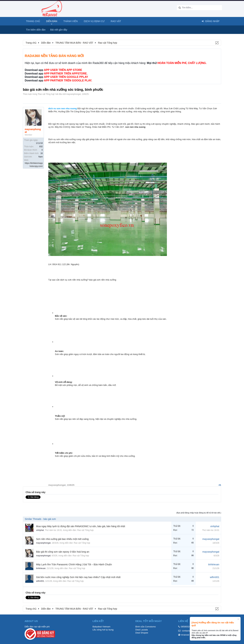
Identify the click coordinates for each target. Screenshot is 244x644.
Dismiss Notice (238, 619)
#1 (220, 485)
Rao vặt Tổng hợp (46, 94)
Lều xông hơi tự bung (103, 630)
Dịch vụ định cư (94, 21)
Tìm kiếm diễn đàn (36, 30)
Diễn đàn (52, 21)
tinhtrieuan (41, 568)
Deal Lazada (142, 630)
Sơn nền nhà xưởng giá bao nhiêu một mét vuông (62, 539)
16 (42, 153)
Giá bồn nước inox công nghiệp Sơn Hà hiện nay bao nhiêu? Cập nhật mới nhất (78, 577)
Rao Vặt (116, 21)
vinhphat (40, 530)
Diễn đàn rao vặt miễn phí (37, 627)
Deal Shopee (142, 633)
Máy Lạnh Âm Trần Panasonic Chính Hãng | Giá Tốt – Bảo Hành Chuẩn (74, 564)
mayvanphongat (73, 94)
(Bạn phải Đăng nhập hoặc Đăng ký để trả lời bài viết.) (199, 513)
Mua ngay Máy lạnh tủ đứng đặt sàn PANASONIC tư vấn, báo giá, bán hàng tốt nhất (81, 526)
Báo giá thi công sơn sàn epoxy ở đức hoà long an (63, 552)
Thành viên (71, 21)
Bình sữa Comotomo (146, 627)
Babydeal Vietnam (101, 627)
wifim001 (40, 581)
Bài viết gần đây (59, 30)
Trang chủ (33, 21)
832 (41, 147)
